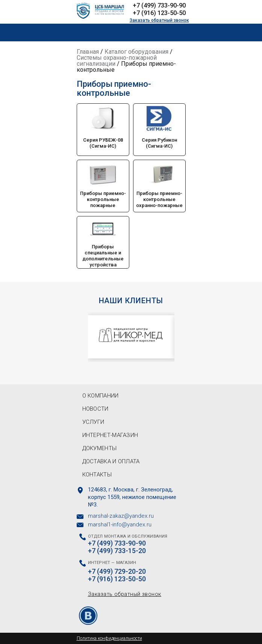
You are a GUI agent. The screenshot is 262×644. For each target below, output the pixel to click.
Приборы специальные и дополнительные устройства (103, 256)
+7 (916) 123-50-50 (159, 13)
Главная (88, 52)
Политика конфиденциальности (109, 638)
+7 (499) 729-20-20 (117, 571)
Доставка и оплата (111, 461)
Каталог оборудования (136, 52)
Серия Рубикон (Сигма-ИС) (159, 143)
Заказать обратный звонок (159, 20)
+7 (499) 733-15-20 (117, 551)
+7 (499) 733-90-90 (159, 5)
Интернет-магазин (110, 435)
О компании (101, 396)
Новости (95, 409)
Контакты (97, 475)
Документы (100, 448)
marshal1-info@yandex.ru (120, 525)
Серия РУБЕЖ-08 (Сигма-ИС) (103, 143)
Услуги (93, 422)
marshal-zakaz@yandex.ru (121, 516)
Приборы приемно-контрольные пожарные (103, 199)
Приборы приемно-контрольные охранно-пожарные (159, 199)
